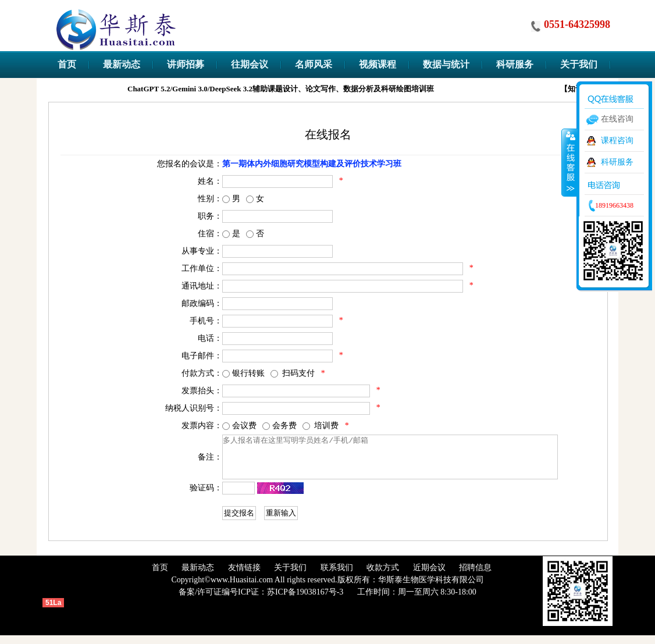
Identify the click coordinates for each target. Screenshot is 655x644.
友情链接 (244, 576)
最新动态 (198, 576)
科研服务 (617, 162)
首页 (160, 576)
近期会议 (429, 576)
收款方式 (383, 576)
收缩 (569, 162)
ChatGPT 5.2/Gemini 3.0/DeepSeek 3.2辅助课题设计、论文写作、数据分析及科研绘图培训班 (298, 89)
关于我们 (290, 576)
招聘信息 (475, 576)
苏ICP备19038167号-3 (305, 601)
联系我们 (337, 576)
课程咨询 (617, 140)
